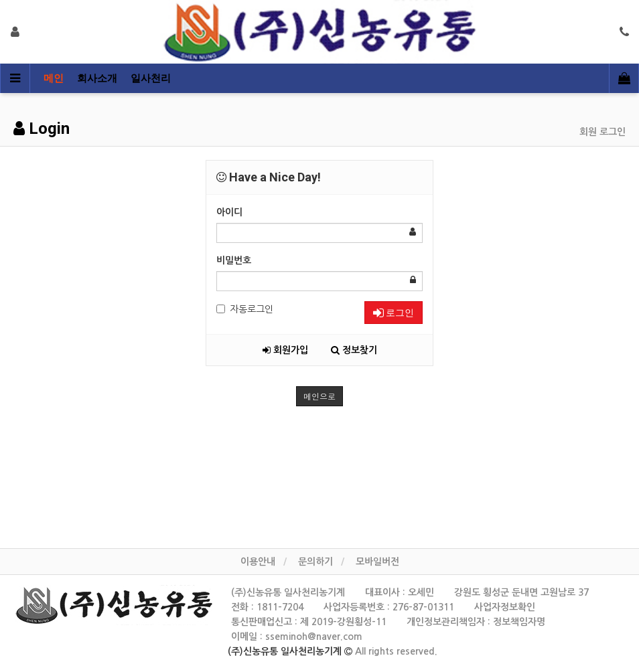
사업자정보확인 (505, 607)
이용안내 (258, 562)
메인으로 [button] (319, 396)
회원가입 (285, 350)
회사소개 (97, 78)
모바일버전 (377, 562)
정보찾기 (354, 350)
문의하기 (315, 562)
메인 (54, 78)
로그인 (394, 313)
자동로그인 (245, 309)
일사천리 (151, 78)
